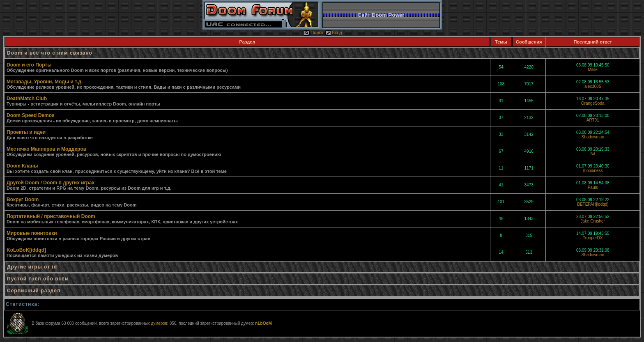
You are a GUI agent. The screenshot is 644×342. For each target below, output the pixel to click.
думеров (159, 323)
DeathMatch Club (27, 99)
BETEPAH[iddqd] (593, 204)
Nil (593, 154)
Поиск (313, 32)
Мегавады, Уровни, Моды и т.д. (45, 82)
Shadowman (593, 137)
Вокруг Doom (23, 200)
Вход (334, 32)
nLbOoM (263, 323)
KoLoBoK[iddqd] (26, 250)
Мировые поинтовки (32, 233)
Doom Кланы (22, 166)
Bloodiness (593, 171)
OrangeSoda (593, 103)
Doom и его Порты (29, 65)
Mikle (593, 70)
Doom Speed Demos (31, 115)
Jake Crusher (592, 221)
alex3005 (593, 86)
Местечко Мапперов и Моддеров (46, 149)
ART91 (593, 120)
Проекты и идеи (26, 132)
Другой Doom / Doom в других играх (51, 183)
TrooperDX (593, 238)
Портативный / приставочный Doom (51, 216)
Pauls (593, 187)
